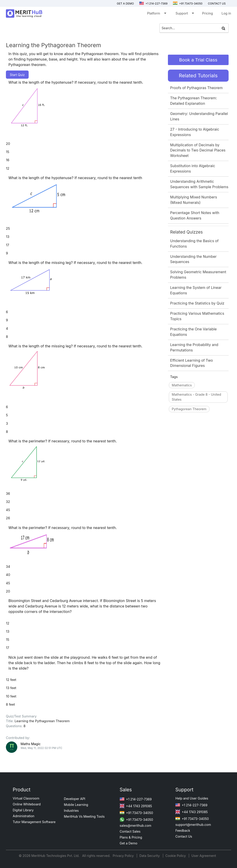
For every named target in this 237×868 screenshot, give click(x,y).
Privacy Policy (124, 856)
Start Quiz (17, 75)
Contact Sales (130, 831)
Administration (24, 816)
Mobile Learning (76, 805)
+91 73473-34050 (188, 4)
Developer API (75, 799)
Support (185, 14)
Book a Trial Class (198, 60)
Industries (71, 811)
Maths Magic (30, 744)
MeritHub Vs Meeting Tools (84, 816)
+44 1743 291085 (136, 806)
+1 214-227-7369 (153, 4)
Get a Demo (125, 4)
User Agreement (204, 856)
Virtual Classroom (26, 798)
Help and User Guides (192, 798)
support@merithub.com (193, 825)
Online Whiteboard (27, 804)
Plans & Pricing (131, 837)
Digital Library (23, 810)
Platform (156, 14)
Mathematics (182, 385)
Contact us (217, 4)
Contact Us (184, 836)
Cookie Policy (176, 856)
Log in (226, 13)
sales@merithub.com (136, 825)
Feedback (183, 830)
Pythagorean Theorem (189, 409)
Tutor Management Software (34, 822)
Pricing (207, 13)
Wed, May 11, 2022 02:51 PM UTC (41, 748)
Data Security (150, 856)
